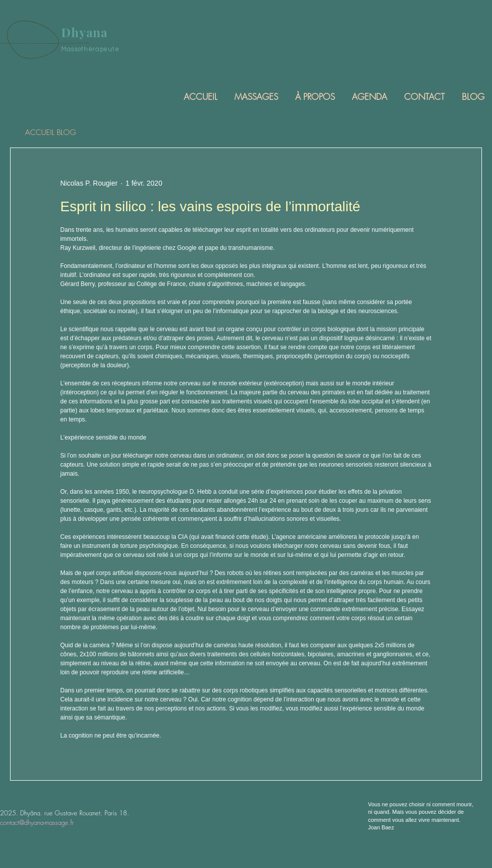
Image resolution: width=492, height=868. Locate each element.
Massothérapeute (90, 49)
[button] (256, 97)
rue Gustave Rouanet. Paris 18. (87, 813)
